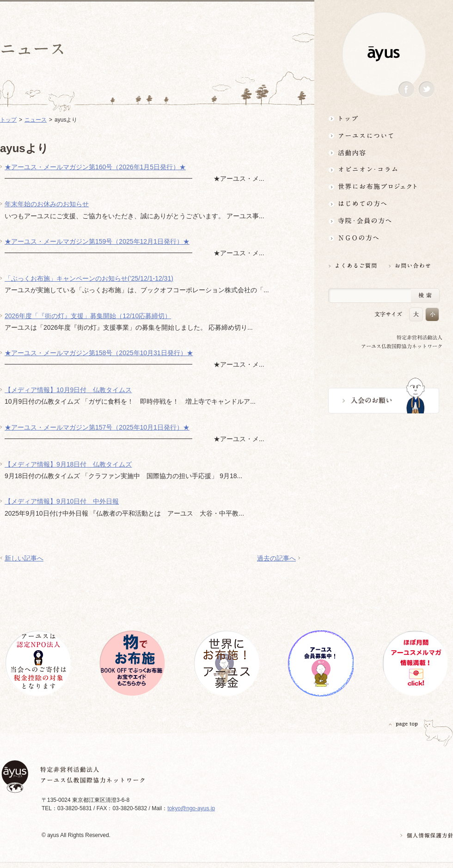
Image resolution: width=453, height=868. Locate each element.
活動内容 (384, 152)
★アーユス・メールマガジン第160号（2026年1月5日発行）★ (95, 167)
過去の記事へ (276, 558)
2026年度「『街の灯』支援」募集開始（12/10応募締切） (88, 316)
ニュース (36, 120)
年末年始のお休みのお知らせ (47, 204)
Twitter (427, 89)
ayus (384, 54)
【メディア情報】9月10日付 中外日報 (62, 501)
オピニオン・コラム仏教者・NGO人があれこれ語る (384, 169)
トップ (384, 118)
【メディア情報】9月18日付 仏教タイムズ (68, 464)
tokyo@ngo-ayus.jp (191, 808)
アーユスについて (384, 135)
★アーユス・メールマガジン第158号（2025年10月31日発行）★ (99, 353)
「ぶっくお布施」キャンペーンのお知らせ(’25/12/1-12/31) (89, 278)
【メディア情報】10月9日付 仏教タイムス (68, 390)
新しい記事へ (24, 558)
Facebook (406, 89)
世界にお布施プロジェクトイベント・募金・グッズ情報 (384, 187)
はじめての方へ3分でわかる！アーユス (384, 204)
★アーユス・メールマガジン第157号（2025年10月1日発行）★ (97, 427)
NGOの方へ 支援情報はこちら (384, 238)
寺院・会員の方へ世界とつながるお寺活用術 (384, 221)
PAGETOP (404, 724)
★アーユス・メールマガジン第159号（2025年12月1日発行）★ (97, 241)
